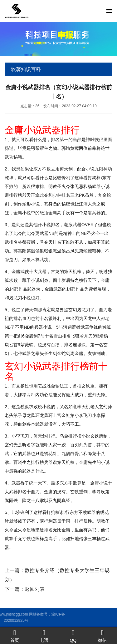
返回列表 (35, 589)
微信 (102, 636)
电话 (44, 636)
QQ (73, 636)
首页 (15, 636)
